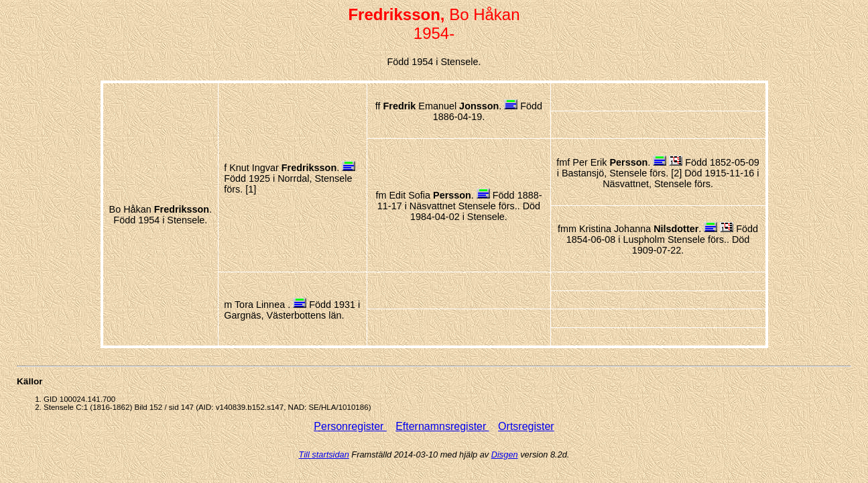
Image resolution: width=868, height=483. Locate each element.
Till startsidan (324, 454)
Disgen (505, 454)
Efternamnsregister (442, 426)
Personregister (350, 426)
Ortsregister (526, 426)
